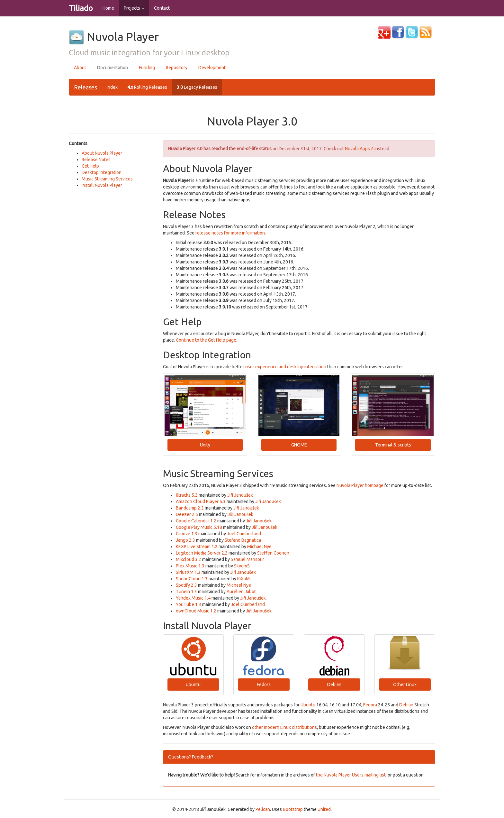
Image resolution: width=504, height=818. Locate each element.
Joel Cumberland (244, 534)
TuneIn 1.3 (186, 592)
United (324, 809)
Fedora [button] (264, 685)
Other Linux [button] (405, 685)
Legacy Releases (197, 87)
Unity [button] (205, 445)
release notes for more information (230, 233)
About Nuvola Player (102, 153)
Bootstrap (293, 809)
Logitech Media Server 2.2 (202, 553)
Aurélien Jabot (241, 592)
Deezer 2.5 (187, 514)
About (80, 68)
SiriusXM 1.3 (188, 572)
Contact (162, 8)
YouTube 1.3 (189, 604)
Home (108, 8)
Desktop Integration (102, 172)
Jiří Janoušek (240, 495)
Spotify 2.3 (186, 585)
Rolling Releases (147, 87)
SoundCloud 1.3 (192, 579)
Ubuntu (308, 705)
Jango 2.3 (185, 540)
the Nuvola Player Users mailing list (351, 775)
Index (112, 87)
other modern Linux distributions (284, 727)
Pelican (263, 809)
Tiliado (81, 8)
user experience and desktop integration (286, 367)
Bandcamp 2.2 (190, 508)
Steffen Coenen (273, 553)
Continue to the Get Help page (206, 340)
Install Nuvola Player (102, 185)
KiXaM (243, 579)
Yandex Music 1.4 (193, 598)
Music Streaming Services (107, 179)
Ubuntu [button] (193, 685)
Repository (177, 68)
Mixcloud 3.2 (189, 559)
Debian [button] (334, 685)
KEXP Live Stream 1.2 (197, 547)
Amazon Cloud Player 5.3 (201, 501)
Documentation (113, 68)
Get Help (90, 166)
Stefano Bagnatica (243, 540)
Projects (134, 8)
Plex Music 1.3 (190, 566)
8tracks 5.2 (187, 495)
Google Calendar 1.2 (196, 521)
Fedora (370, 705)
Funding (147, 68)
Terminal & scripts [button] (393, 445)
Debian (406, 705)
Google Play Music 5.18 (199, 527)
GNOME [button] (299, 445)
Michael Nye (259, 547)
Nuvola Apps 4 (359, 149)
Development (212, 68)
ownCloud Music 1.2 (196, 611)
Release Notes (96, 160)
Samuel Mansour (248, 559)
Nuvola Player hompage (360, 485)
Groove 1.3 (187, 534)
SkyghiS (242, 566)
